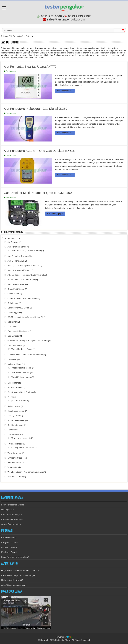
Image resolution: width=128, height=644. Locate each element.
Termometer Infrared (21, 438)
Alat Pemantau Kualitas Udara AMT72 (30, 67)
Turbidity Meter (14, 453)
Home (5, 36)
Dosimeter (12, 322)
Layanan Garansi (9, 547)
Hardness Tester (15, 345)
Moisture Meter (14, 364)
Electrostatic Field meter (18, 331)
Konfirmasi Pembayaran (12, 514)
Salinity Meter (14, 416)
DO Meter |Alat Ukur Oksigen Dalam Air (25, 317)
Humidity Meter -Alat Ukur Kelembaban (25, 355)
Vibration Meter (14, 463)
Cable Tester (13, 294)
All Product (15, 36)
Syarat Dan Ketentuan (11, 524)
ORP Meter (13, 383)
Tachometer (13, 430)
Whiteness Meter (15, 477)
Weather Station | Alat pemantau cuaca (25, 472)
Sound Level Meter (16, 420)
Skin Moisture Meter (21, 373)
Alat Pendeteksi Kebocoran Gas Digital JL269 (35, 109)
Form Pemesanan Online (13, 505)
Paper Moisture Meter (21, 368)
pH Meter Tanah (19, 401)
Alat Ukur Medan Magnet (19, 270)
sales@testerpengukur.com (14, 585)
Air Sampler (13, 242)
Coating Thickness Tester (23, 448)
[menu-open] (4, 8)
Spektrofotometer (15, 425)
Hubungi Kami (8, 510)
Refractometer (14, 406)
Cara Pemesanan (9, 538)
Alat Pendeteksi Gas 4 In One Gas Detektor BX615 (39, 151)
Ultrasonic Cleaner (16, 458)
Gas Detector (11, 71)
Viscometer (13, 467)
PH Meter (12, 397)
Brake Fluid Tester (16, 289)
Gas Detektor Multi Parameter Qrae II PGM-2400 (38, 193)
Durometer (12, 327)
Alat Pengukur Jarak (17, 247)
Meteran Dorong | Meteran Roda (26, 251)
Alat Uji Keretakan (16, 261)
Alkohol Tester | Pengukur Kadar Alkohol (26, 275)
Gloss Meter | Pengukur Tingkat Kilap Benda (28, 341)
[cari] (123, 30)
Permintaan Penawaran (12, 519)
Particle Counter (15, 388)
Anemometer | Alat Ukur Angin (21, 280)
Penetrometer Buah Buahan (20, 392)
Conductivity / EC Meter (18, 308)
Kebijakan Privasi (9, 552)
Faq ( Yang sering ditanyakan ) (15, 557)
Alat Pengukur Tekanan (18, 256)
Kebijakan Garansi (10, 542)
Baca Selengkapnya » (65, 91)
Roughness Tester (16, 411)
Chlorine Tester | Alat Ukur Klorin (22, 298)
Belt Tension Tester (16, 284)
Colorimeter (13, 303)
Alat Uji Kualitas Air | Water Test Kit (23, 266)
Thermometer (14, 434)
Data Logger (13, 312)
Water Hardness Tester (22, 349)
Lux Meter (12, 359)
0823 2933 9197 (78, 16)
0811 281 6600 (50, 16)
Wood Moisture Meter (21, 377)
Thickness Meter (15, 444)
